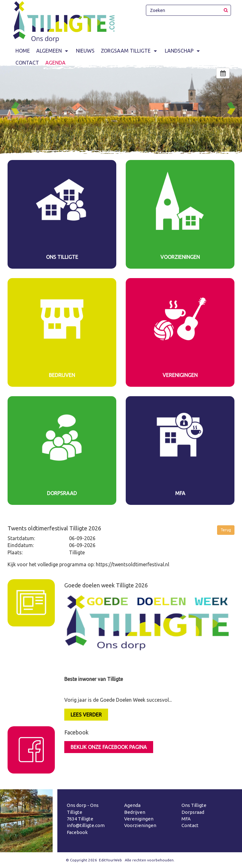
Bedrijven (135, 812)
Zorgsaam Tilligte (130, 51)
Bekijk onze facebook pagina (109, 747)
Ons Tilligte (194, 805)
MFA (186, 819)
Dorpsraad (193, 812)
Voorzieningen (140, 825)
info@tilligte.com (86, 825)
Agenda (132, 805)
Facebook (77, 832)
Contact (190, 825)
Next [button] (234, 108)
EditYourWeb (110, 860)
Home (23, 51)
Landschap (183, 51)
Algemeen (53, 51)
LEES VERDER (86, 715)
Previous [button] (18, 108)
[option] (121, 110)
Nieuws (85, 51)
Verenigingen (139, 819)
